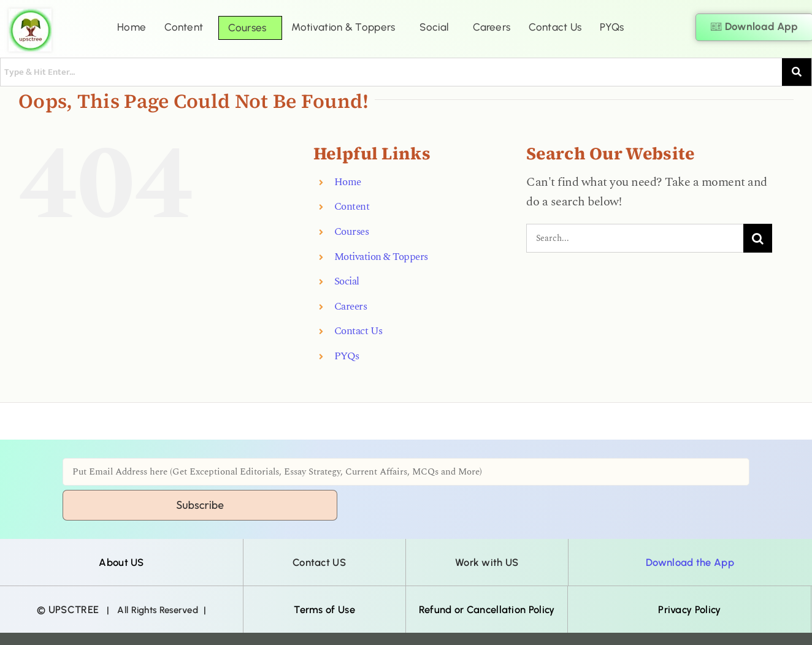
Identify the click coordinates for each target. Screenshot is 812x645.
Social (434, 27)
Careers (492, 27)
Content (184, 27)
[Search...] (635, 238)
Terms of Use (324, 609)
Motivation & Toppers (343, 27)
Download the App (690, 562)
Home (132, 27)
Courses (247, 28)
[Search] (758, 238)
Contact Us (555, 27)
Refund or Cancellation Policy (487, 609)
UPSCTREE (74, 609)
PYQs (612, 27)
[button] (187, 27)
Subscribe (200, 505)
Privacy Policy (689, 609)
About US (121, 562)
